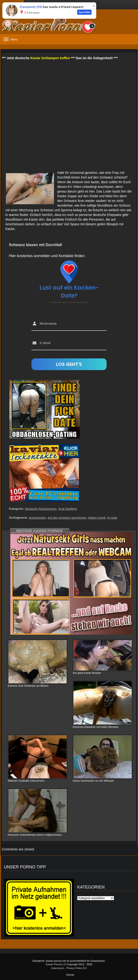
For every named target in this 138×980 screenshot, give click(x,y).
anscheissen (37, 518)
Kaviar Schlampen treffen (50, 58)
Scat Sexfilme (67, 509)
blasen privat (97, 518)
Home (70, 975)
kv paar (112, 518)
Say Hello (84, 12)
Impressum (57, 968)
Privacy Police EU (76, 968)
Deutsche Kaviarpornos (41, 509)
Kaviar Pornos (54, 964)
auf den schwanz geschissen (67, 518)
